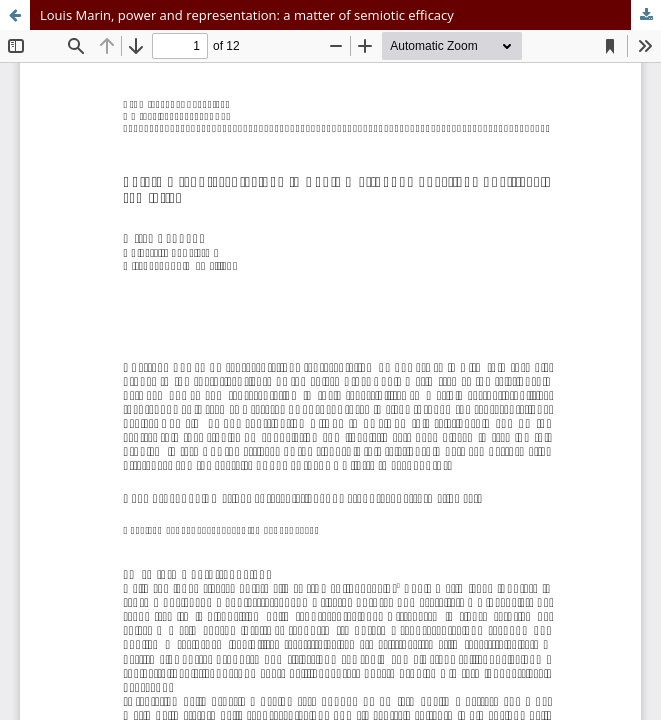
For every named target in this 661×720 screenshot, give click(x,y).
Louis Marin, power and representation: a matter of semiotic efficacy (247, 15)
